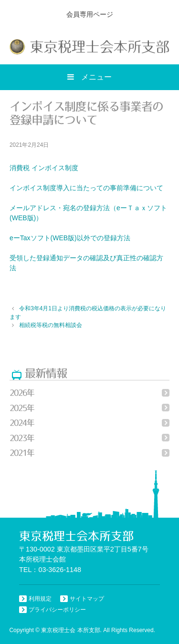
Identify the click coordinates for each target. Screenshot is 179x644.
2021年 (22, 453)
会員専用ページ (90, 14)
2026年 (22, 393)
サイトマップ (87, 599)
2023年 (22, 438)
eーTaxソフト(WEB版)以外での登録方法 (70, 238)
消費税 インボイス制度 (44, 168)
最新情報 (46, 373)
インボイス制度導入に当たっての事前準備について (86, 188)
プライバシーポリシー (57, 610)
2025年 (22, 408)
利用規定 (40, 599)
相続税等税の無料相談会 (51, 325)
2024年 (22, 423)
